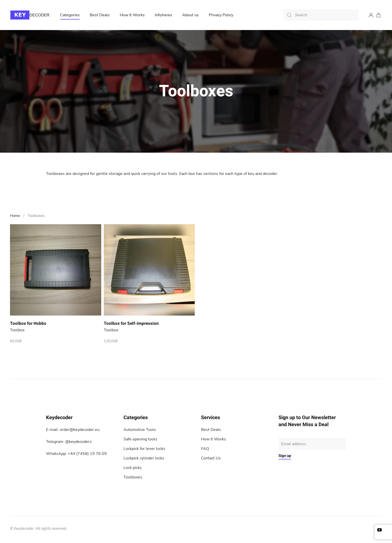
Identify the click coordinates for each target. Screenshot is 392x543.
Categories (70, 15)
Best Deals (100, 15)
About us (190, 15)
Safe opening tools (140, 439)
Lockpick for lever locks (144, 449)
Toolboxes (133, 477)
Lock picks (133, 468)
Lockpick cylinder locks (144, 458)
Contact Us (211, 458)
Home (15, 216)
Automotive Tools (140, 430)
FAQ (205, 449)
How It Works (132, 15)
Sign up (285, 456)
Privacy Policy (221, 15)
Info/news (163, 15)
